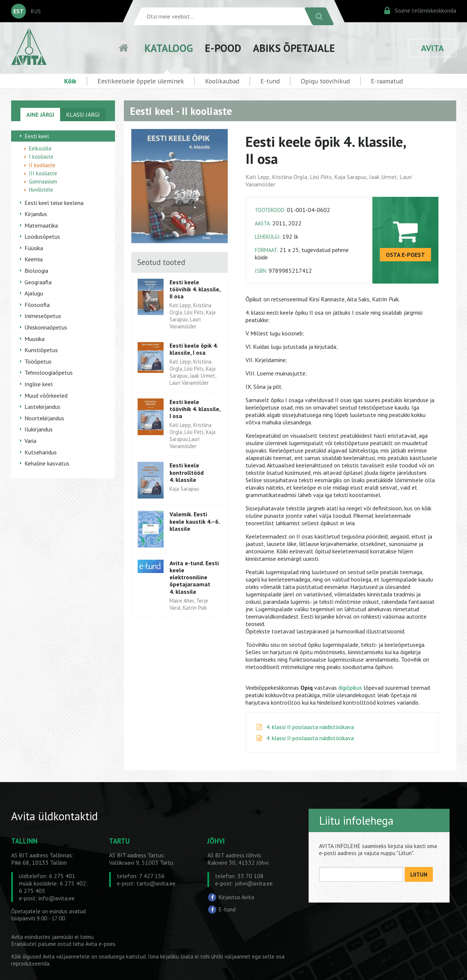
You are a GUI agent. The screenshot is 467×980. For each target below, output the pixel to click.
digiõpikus (350, 688)
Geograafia (38, 282)
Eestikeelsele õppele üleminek (141, 81)
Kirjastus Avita (236, 897)
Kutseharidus (41, 452)
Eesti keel (37, 136)
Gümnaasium (43, 181)
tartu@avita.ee (156, 883)
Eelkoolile (40, 148)
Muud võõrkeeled (46, 395)
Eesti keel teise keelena (54, 203)
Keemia (34, 259)
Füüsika (34, 248)
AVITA (433, 48)
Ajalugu (34, 293)
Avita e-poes (100, 944)
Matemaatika (41, 225)
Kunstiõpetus (41, 350)
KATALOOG (169, 48)
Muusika (34, 339)
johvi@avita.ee (254, 883)
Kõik (70, 81)
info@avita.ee (57, 898)
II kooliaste (42, 165)
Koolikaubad (222, 81)
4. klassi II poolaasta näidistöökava (310, 727)
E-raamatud (387, 81)
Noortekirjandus (44, 418)
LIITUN (419, 875)
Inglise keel (39, 384)
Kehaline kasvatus (47, 463)
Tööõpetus (38, 361)
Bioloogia (36, 271)
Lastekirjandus (42, 407)
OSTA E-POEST (405, 255)
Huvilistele (41, 190)
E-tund (270, 81)
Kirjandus (36, 214)
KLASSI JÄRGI (83, 115)
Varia (30, 441)
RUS (36, 11)
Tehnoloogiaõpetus (49, 373)
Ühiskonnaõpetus (46, 327)
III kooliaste (43, 173)
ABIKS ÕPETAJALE (294, 48)
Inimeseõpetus (43, 316)
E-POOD (223, 48)
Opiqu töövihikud (325, 81)
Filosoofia (37, 305)
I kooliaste (41, 157)
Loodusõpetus (42, 236)
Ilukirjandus (39, 429)
